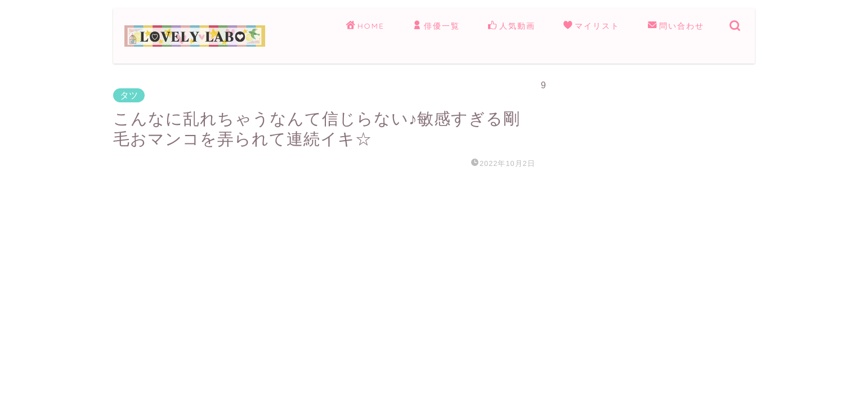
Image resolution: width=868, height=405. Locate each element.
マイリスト (592, 26)
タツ (129, 95)
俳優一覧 (436, 26)
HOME (365, 26)
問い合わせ (676, 26)
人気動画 (512, 26)
